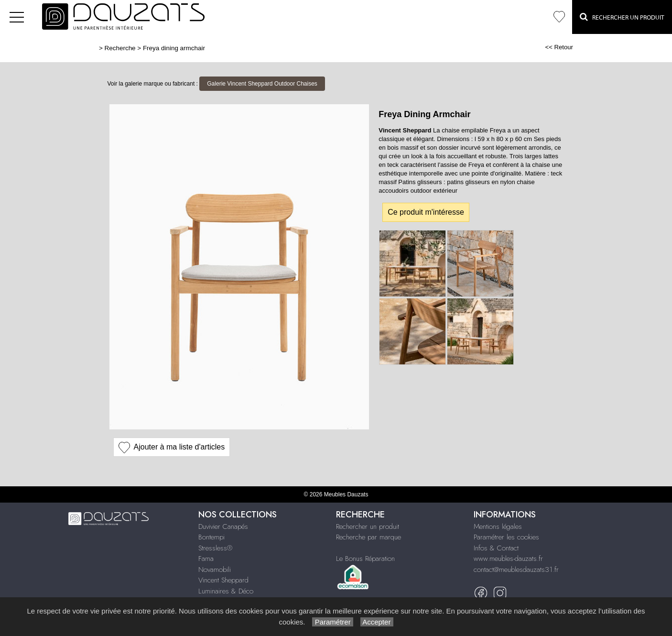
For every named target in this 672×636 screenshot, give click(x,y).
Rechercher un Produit (622, 17)
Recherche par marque (369, 537)
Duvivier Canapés (223, 526)
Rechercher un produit (368, 526)
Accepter (377, 622)
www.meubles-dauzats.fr (508, 559)
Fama (206, 559)
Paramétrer (332, 622)
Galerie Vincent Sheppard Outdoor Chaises (262, 84)
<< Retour (559, 47)
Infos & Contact (496, 548)
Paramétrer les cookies (506, 537)
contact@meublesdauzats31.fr (516, 570)
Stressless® (215, 548)
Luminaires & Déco (226, 591)
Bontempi (211, 537)
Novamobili (215, 570)
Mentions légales (498, 526)
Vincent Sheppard (223, 580)
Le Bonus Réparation (365, 559)
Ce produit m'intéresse (426, 212)
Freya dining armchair (174, 48)
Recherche (120, 48)
